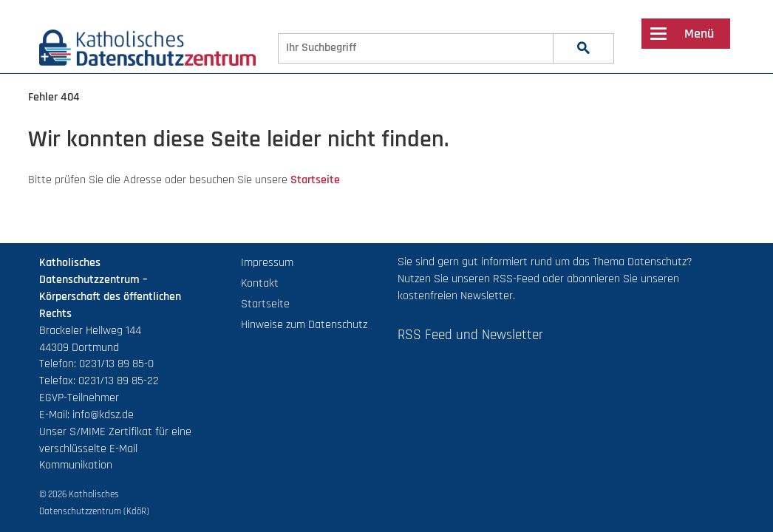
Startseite (315, 180)
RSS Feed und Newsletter (470, 335)
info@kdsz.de (103, 415)
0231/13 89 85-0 (116, 364)
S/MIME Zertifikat (111, 432)
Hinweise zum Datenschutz (304, 325)
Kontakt (260, 283)
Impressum (267, 263)
